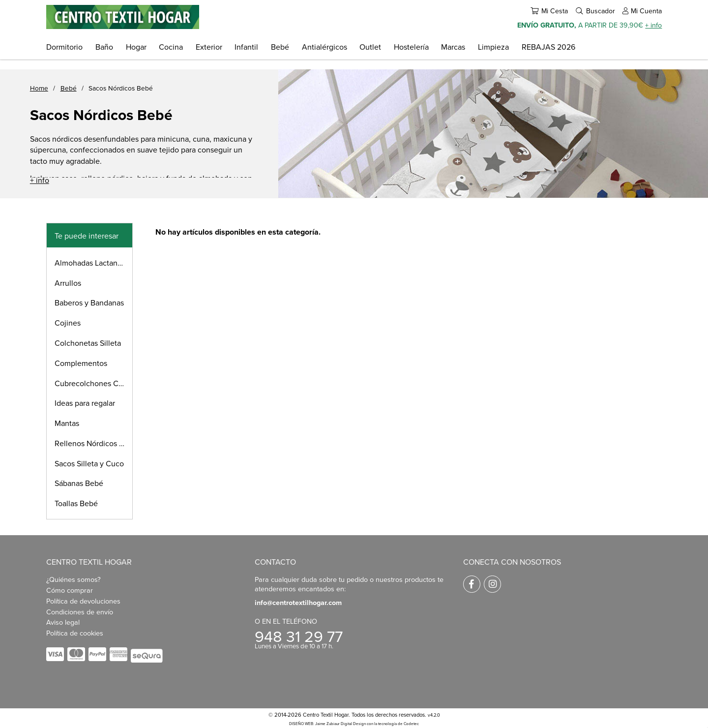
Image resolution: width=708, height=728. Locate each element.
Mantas (67, 423)
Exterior (209, 47)
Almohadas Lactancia (91, 263)
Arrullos (68, 283)
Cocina (171, 47)
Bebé (280, 47)
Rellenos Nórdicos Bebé (94, 443)
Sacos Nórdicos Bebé (121, 88)
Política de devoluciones (83, 601)
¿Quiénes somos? (74, 579)
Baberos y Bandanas (89, 303)
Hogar (136, 47)
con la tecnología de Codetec (393, 724)
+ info (653, 25)
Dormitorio (64, 47)
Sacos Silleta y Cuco (89, 463)
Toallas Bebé (76, 503)
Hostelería (411, 47)
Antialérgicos (324, 47)
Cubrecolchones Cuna (93, 383)
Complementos (81, 363)
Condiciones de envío (80, 612)
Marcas (453, 47)
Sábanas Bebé (79, 483)
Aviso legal (63, 622)
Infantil (246, 47)
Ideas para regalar (85, 403)
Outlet (370, 47)
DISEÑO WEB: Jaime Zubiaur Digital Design (327, 724)
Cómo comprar (70, 590)
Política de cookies (75, 633)
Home (39, 88)
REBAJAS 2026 (548, 47)
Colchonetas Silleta (88, 343)
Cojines (68, 323)
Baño (104, 47)
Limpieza (493, 47)
